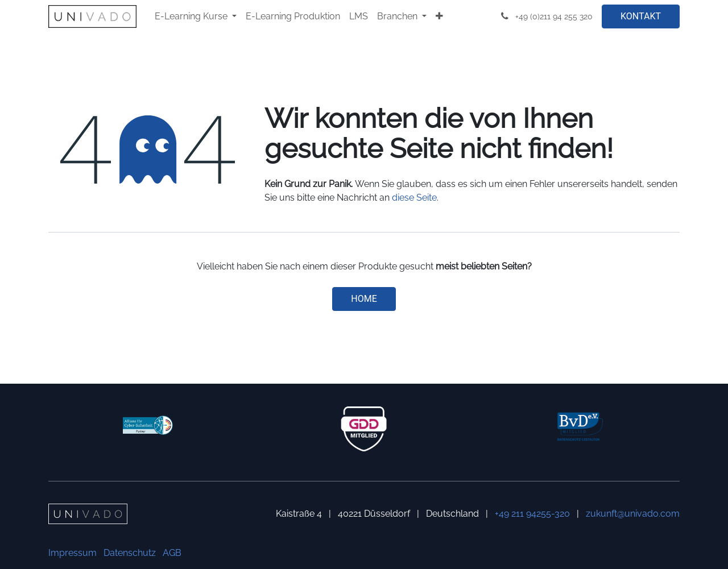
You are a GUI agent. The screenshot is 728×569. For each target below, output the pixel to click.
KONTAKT (641, 16)
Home (364, 299)
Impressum (73, 553)
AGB (172, 553)
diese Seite (414, 198)
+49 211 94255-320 (532, 514)
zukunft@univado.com (633, 514)
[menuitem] (196, 16)
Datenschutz (130, 553)
